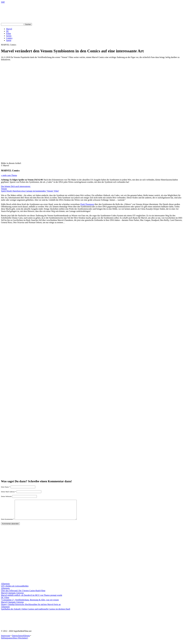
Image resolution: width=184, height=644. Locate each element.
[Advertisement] (92, 81)
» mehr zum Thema (9, 175)
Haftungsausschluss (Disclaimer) (15, 642)
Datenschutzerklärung (21, 639)
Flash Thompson (87, 204)
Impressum (6, 639)
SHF (3, 2)
